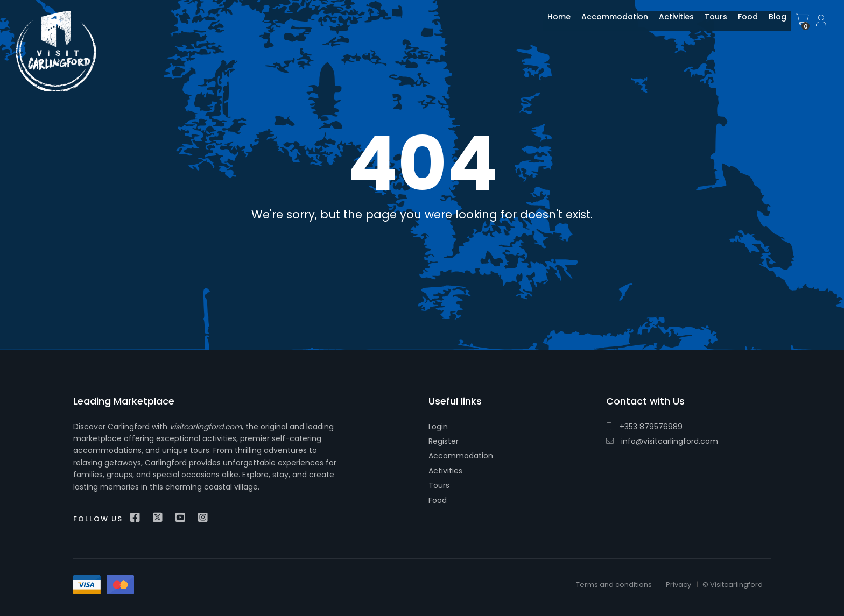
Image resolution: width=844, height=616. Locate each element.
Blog (769, 23)
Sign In (822, 21)
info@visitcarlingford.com (662, 441)
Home (551, 23)
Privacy (678, 585)
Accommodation (607, 23)
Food (740, 23)
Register (444, 441)
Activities (668, 23)
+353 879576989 (644, 427)
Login (438, 427)
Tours (708, 23)
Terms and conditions (614, 585)
